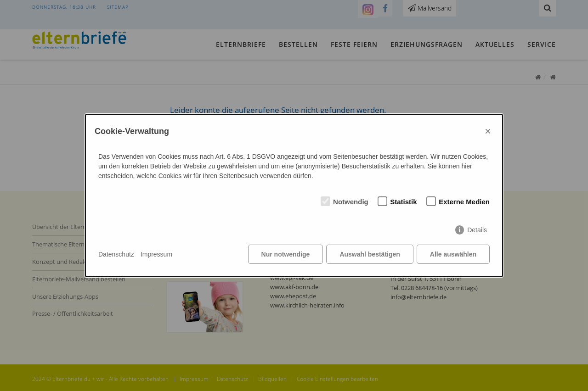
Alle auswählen (453, 254)
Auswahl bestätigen (370, 254)
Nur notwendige (286, 254)
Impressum (156, 254)
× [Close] (488, 131)
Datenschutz (116, 254)
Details (477, 230)
